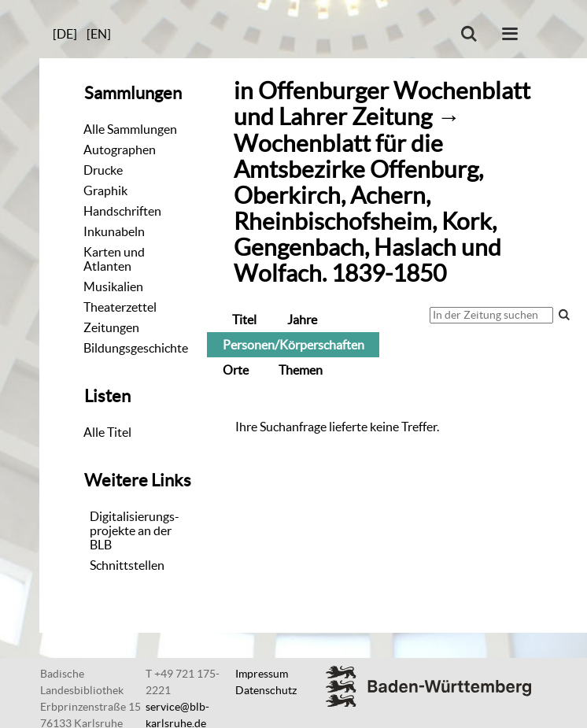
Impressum (262, 674)
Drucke (103, 170)
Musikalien (113, 286)
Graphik (105, 190)
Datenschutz (266, 690)
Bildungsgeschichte (136, 348)
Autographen (120, 150)
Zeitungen (111, 327)
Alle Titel (107, 432)
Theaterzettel (120, 307)
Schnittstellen (127, 565)
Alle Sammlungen (130, 129)
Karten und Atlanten (114, 259)
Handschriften (122, 211)
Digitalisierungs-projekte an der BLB (135, 530)
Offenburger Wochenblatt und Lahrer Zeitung (382, 104)
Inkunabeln (114, 231)
